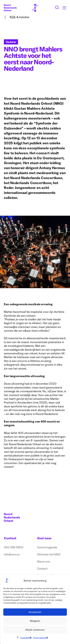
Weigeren (35, 621)
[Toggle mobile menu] (64, 8)
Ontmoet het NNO (49, 554)
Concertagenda (47, 547)
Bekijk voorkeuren (35, 630)
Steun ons (44, 561)
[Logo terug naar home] (10, 8)
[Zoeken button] (57, 8)
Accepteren (35, 612)
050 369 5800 (14, 547)
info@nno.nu (12, 554)
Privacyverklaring (41, 638)
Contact (42, 569)
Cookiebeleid (26, 638)
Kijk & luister (17, 17)
